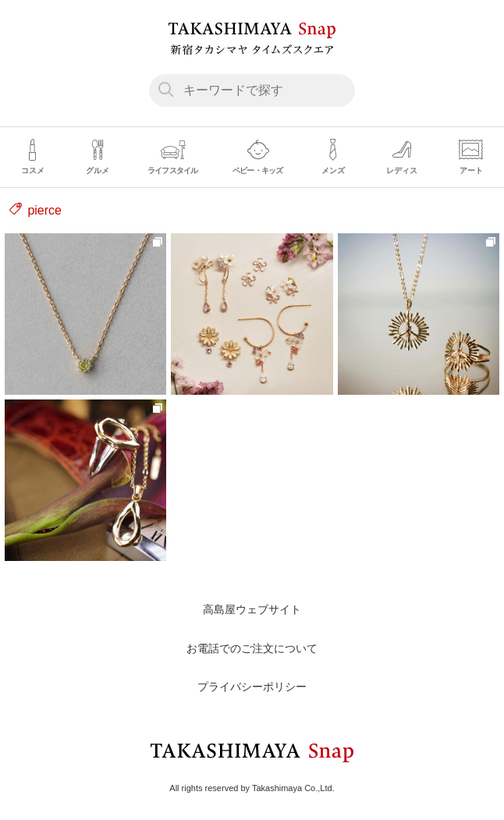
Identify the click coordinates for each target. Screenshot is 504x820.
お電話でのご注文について (252, 648)
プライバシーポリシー (252, 687)
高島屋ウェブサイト (252, 609)
